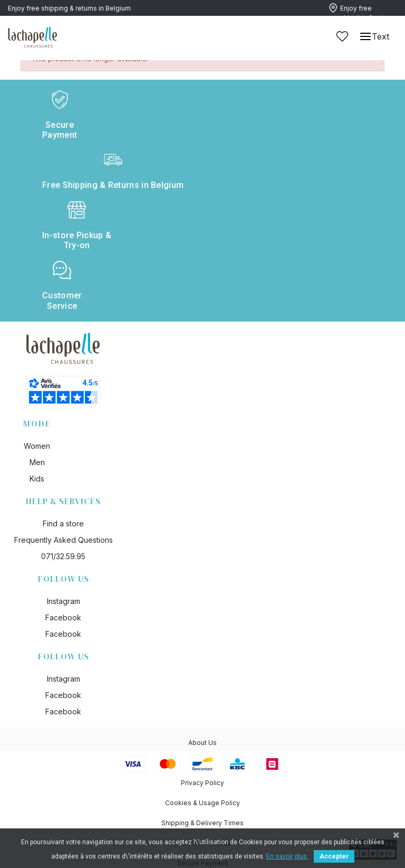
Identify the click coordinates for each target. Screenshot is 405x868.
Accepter (334, 856)
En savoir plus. (287, 856)
